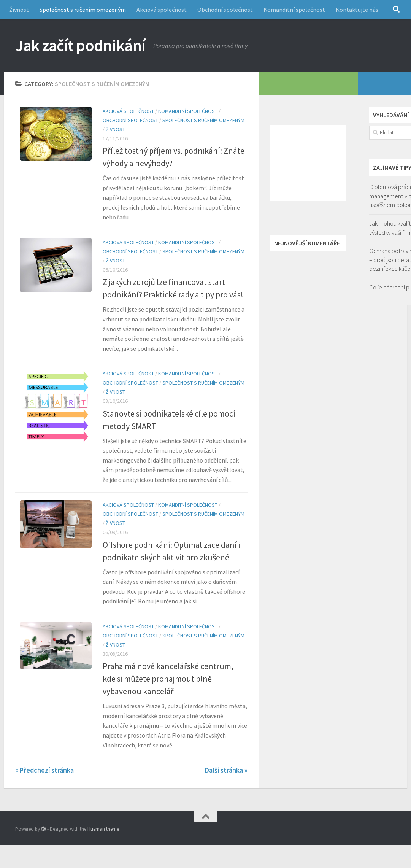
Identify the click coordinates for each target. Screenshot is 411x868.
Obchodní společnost (225, 10)
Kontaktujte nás (357, 10)
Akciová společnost (162, 10)
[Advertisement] (308, 163)
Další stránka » (226, 770)
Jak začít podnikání (80, 45)
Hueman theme (103, 829)
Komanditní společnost (294, 10)
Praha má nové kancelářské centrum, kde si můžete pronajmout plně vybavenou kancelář (168, 679)
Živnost (19, 10)
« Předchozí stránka (44, 770)
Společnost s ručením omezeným (83, 10)
